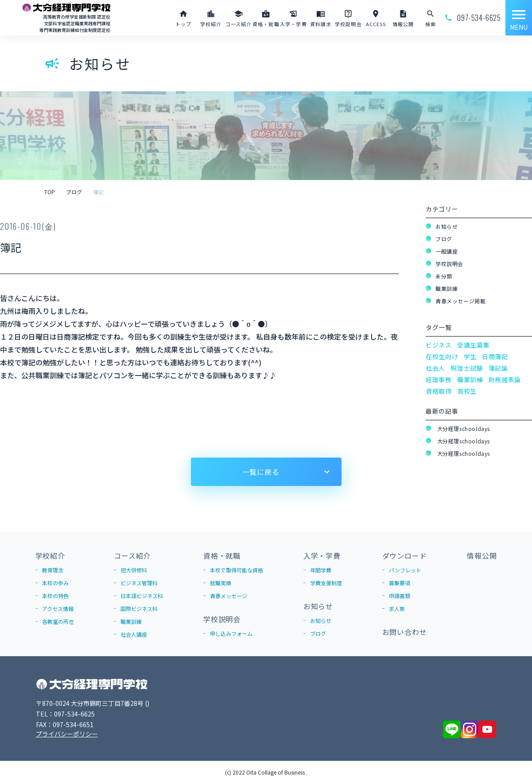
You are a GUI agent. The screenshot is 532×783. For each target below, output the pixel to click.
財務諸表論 (505, 380)
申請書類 (400, 596)
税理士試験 (467, 368)
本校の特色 (55, 596)
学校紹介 (50, 556)
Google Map (165, 703)
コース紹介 (132, 556)
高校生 (467, 391)
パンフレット (405, 570)
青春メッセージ (229, 596)
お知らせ (447, 226)
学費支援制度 (326, 583)
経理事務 (439, 380)
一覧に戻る (261, 472)
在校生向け (442, 356)
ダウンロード (405, 556)
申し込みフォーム (231, 633)
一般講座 (447, 251)
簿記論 (498, 368)
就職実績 (221, 583)
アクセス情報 (58, 609)
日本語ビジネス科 (142, 596)
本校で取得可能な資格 (237, 570)
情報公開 (482, 556)
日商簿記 (495, 356)
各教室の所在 (58, 621)
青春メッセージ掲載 (460, 301)
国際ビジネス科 (139, 609)
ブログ (444, 239)
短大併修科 (134, 570)
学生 (470, 356)
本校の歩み (55, 583)
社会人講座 (134, 634)
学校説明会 (449, 264)
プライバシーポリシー (67, 734)
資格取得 (439, 391)
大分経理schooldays (463, 429)
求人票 (397, 609)
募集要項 (400, 583)
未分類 (444, 276)
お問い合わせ (405, 632)
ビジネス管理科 (139, 583)
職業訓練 (447, 288)
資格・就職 (222, 556)
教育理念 (53, 570)
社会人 (435, 368)
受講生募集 (474, 345)
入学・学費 (322, 556)
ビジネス (439, 345)
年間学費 (321, 570)
